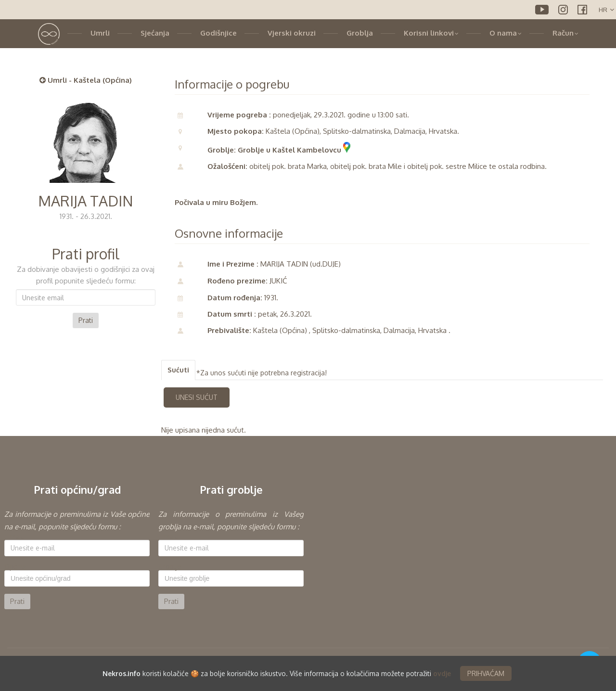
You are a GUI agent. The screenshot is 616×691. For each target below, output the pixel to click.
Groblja (360, 33)
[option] (77, 559)
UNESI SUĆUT (197, 397)
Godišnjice (218, 33)
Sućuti (178, 370)
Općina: (16, 567)
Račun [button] (565, 33)
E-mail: (14, 537)
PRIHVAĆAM (486, 673)
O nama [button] (506, 33)
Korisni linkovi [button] (431, 33)
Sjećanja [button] (155, 33)
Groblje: (170, 567)
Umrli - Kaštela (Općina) (86, 80)
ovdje (442, 673)
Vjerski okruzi (292, 33)
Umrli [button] (100, 33)
